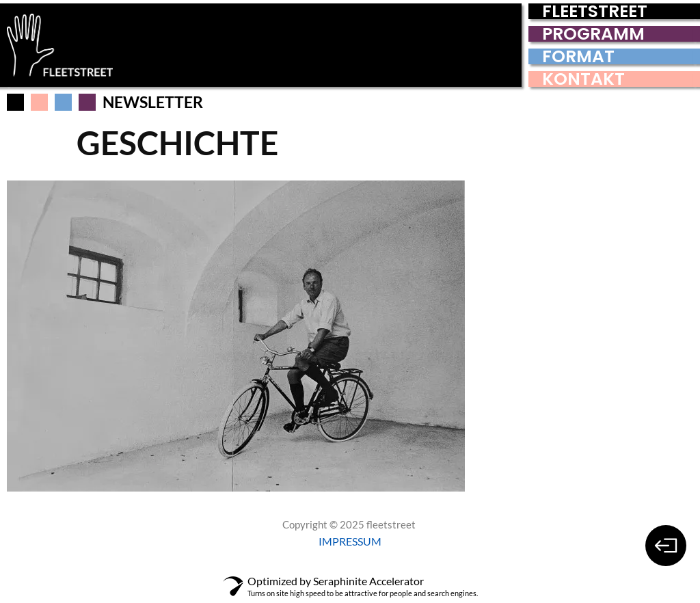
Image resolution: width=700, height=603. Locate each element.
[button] (39, 102)
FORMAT (578, 56)
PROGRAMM (593, 34)
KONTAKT (583, 79)
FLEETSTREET (595, 11)
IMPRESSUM (350, 541)
